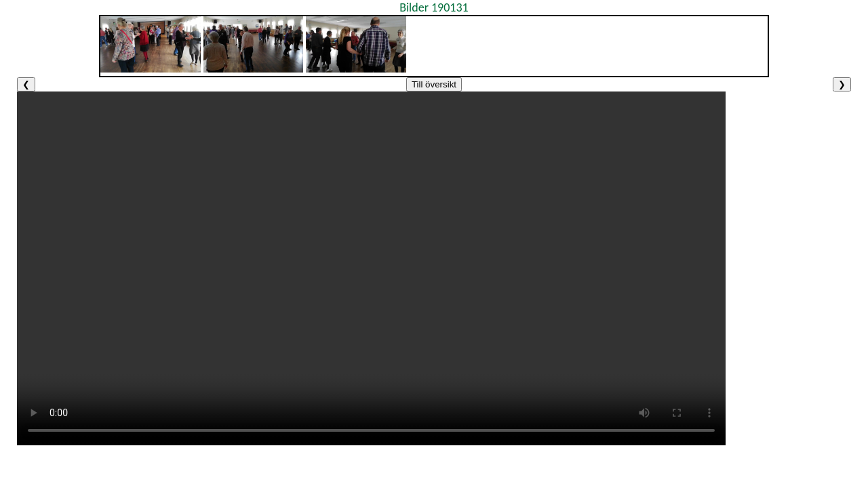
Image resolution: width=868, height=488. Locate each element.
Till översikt (434, 84)
